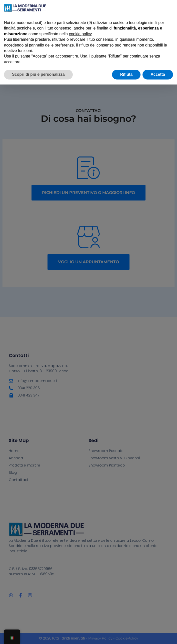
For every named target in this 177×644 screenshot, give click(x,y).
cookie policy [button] (80, 34)
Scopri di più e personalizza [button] (38, 74)
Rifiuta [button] (126, 74)
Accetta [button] (158, 74)
